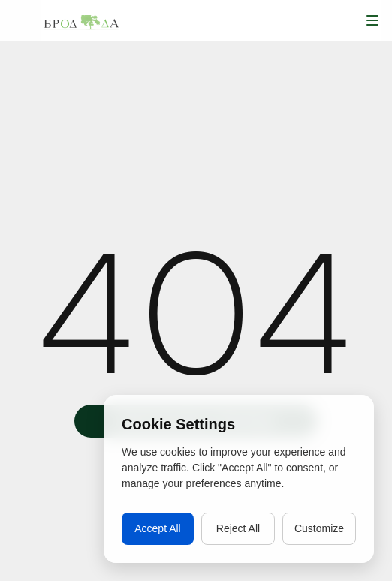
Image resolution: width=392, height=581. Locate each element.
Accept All (157, 528)
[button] (372, 20)
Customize (319, 528)
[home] (81, 20)
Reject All (238, 528)
